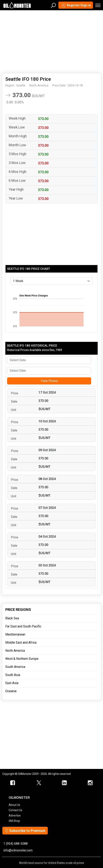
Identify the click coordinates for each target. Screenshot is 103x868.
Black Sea (12, 618)
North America (15, 651)
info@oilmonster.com (18, 850)
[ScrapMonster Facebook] (13, 783)
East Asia (12, 683)
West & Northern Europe (22, 659)
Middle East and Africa (21, 643)
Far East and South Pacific (23, 626)
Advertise (15, 816)
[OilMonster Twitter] (39, 783)
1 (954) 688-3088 (15, 844)
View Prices (49, 381)
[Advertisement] (51, 41)
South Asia (13, 675)
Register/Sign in (76, 6)
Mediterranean (15, 634)
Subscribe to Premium (25, 831)
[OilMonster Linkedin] (64, 783)
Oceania (11, 691)
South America (15, 667)
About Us (14, 805)
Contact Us (15, 810)
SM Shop (14, 821)
